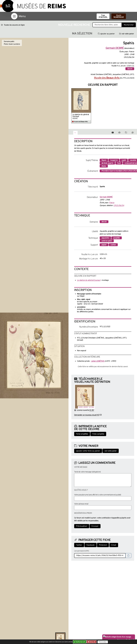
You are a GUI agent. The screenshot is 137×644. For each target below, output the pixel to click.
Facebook (91, 545)
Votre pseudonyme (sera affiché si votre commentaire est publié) (98, 495)
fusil (119, 163)
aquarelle (105, 238)
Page (103, 16)
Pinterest (103, 545)
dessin (130, 69)
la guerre (114, 160)
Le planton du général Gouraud (81, 116)
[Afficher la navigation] (14, 16)
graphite (117, 238)
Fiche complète (98, 434)
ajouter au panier (106, 34)
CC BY (92, 410)
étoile (104, 166)
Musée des (107, 78)
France (112, 203)
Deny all (92, 642)
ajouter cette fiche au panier (88, 451)
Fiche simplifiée (82, 434)
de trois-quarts (107, 163)
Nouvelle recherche (74, 25)
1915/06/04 (119, 206)
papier (104, 245)
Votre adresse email (81, 504)
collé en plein (107, 241)
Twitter (79, 545)
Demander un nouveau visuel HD (87, 415)
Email (114, 545)
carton (113, 245)
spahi (124, 160)
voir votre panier (126, 34)
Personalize (103, 642)
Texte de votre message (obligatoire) (87, 472)
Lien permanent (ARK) (82, 551)
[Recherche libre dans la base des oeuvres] (107, 25)
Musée (119, 16)
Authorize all (80, 642)
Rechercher (129, 25)
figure (104, 160)
